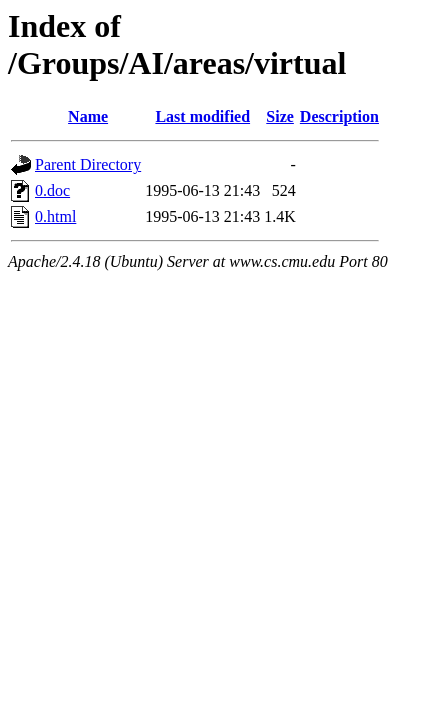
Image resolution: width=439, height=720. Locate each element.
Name (88, 116)
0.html (55, 216)
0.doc (52, 190)
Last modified (202, 116)
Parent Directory (88, 164)
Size (280, 116)
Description (339, 116)
